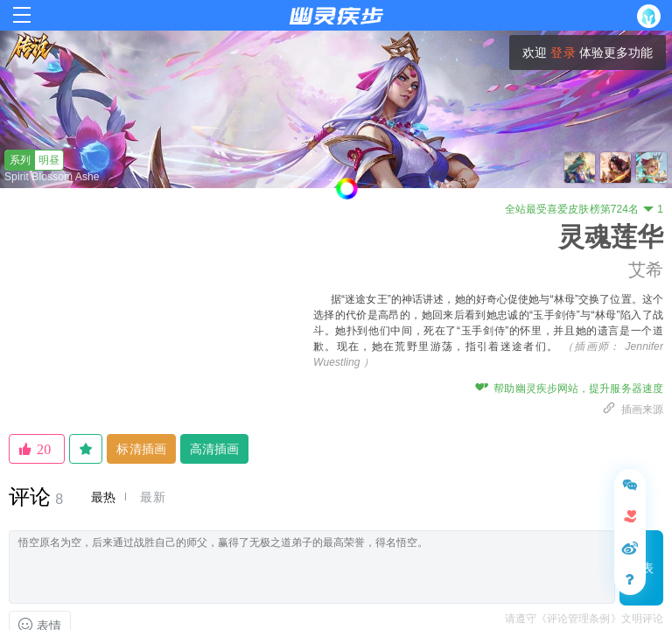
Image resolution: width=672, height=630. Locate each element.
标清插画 (141, 449)
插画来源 (633, 409)
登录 (563, 52)
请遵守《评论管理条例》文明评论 (584, 619)
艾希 (646, 269)
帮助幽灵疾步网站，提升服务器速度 (569, 388)
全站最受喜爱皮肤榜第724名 (584, 209)
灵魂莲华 (611, 237)
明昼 (32, 160)
